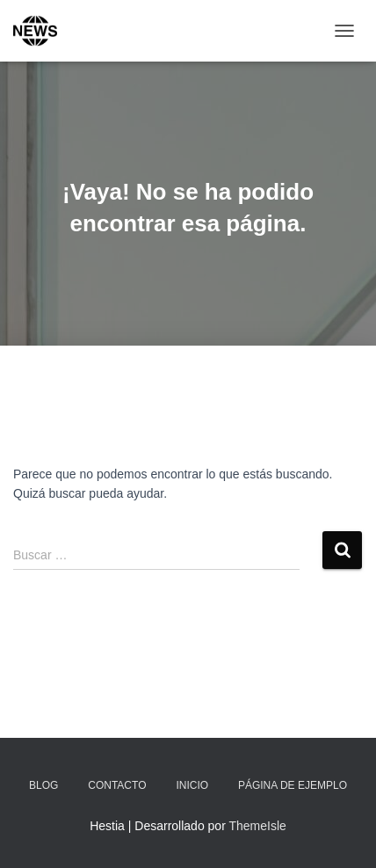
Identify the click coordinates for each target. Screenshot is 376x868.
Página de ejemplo (293, 785)
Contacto (117, 785)
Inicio (192, 785)
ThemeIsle (257, 826)
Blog (43, 785)
